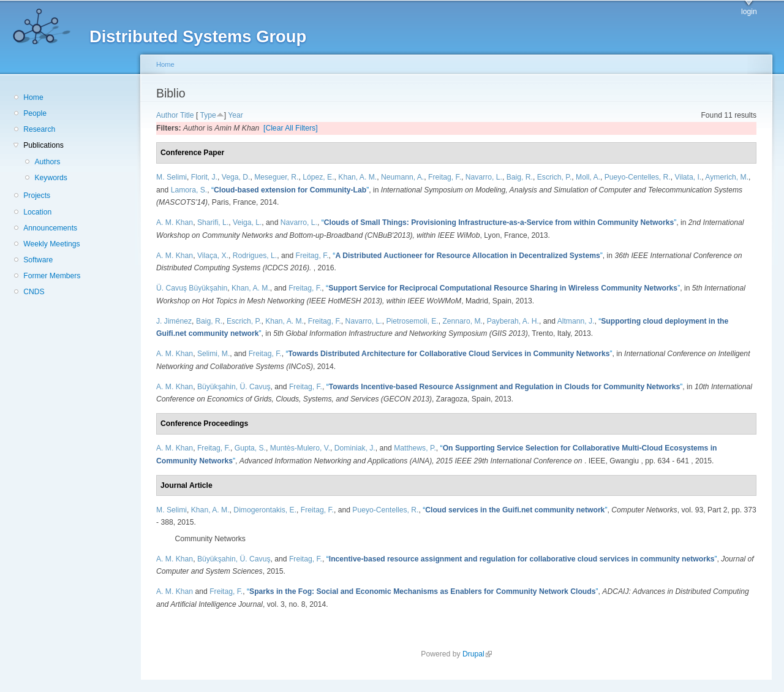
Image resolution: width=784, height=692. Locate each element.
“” (290, 190)
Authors (47, 162)
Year (236, 115)
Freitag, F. (445, 177)
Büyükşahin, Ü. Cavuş (234, 387)
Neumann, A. (402, 177)
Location (37, 212)
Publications (43, 145)
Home (33, 97)
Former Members (52, 276)
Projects (37, 196)
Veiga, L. (247, 222)
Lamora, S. (189, 190)
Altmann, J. (576, 321)
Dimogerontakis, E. (265, 510)
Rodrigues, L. (255, 256)
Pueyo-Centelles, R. (638, 177)
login (749, 12)
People (35, 113)
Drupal (477, 654)
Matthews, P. (415, 448)
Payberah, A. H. (513, 321)
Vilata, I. (688, 177)
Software (38, 260)
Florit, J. (204, 177)
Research (39, 129)
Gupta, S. (250, 448)
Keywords (51, 178)
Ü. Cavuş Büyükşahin (192, 288)
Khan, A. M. (357, 177)
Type (208, 115)
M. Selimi (171, 177)
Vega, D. (236, 177)
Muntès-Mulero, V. (300, 448)
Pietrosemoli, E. (413, 321)
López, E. (318, 177)
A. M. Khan (175, 222)
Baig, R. (520, 177)
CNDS (34, 292)
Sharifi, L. (213, 222)
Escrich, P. (555, 177)
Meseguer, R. (276, 177)
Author (167, 115)
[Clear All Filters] (291, 128)
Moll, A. (588, 177)
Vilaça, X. (213, 256)
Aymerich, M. (727, 177)
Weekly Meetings (51, 244)
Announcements (50, 228)
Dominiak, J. (355, 448)
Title (187, 115)
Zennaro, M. (462, 321)
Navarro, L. (484, 177)
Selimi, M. (213, 354)
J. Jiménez (174, 321)
